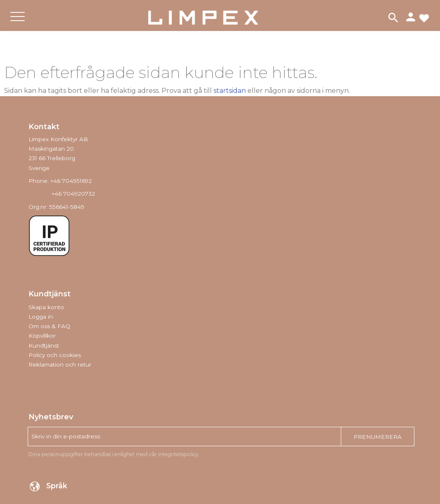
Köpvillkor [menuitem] (42, 336)
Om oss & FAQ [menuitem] (49, 326)
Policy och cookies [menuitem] (55, 355)
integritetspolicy (178, 454)
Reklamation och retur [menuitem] (60, 364)
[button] (18, 23)
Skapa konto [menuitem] (46, 307)
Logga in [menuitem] (41, 317)
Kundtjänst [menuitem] (44, 345)
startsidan (230, 91)
